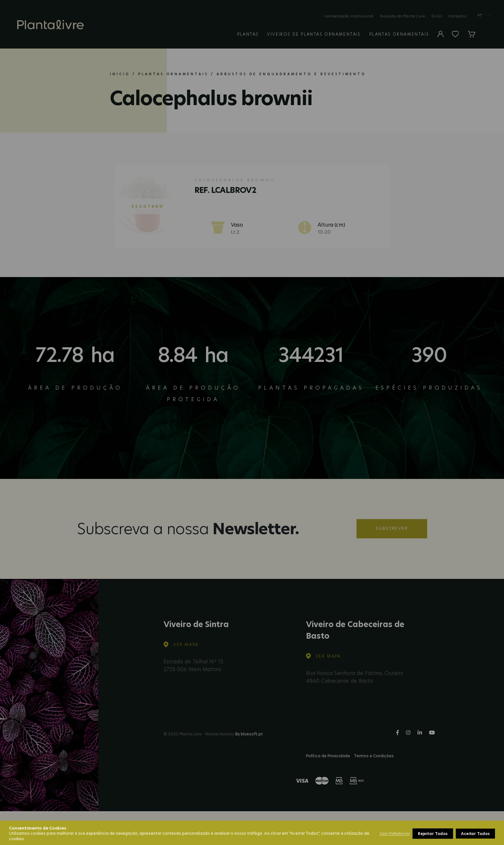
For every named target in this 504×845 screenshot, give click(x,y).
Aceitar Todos (475, 834)
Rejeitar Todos (433, 834)
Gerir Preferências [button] (395, 833)
